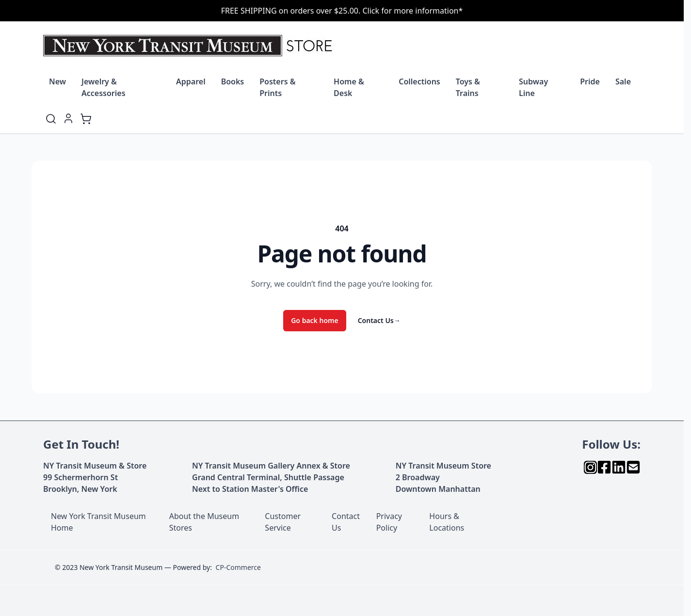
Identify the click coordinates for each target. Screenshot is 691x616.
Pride (590, 81)
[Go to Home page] (190, 46)
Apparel (191, 81)
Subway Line (533, 87)
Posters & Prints (277, 87)
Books (233, 81)
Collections (419, 81)
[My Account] (68, 118)
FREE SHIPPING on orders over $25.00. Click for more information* (342, 11)
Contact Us (379, 320)
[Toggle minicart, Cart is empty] (86, 119)
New (57, 81)
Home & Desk (349, 87)
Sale (623, 81)
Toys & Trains (468, 87)
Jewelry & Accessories (104, 87)
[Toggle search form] (51, 119)
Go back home (315, 320)
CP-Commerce (238, 567)
